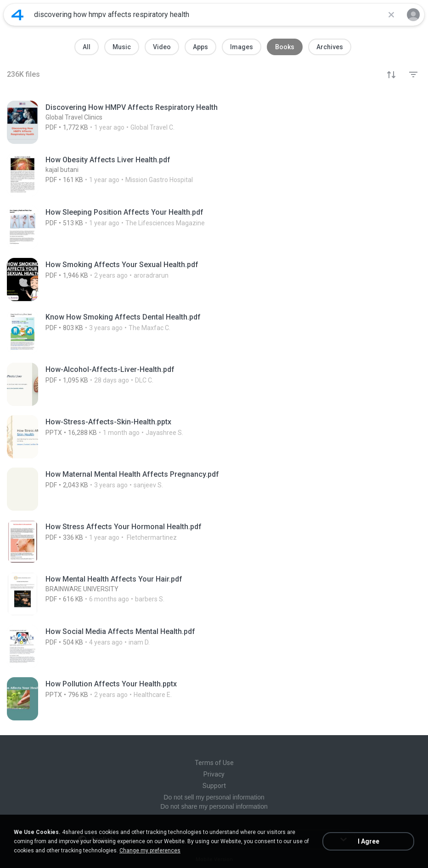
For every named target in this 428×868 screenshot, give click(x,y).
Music (122, 47)
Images (242, 47)
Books (285, 47)
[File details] (214, 122)
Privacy (214, 774)
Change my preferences (150, 851)
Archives (330, 47)
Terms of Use (214, 763)
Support (214, 786)
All (87, 47)
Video (162, 47)
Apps (200, 47)
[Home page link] (17, 15)
